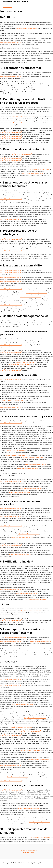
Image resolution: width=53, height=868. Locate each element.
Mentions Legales (28, 852)
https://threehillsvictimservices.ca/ (27, 28)
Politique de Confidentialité (28, 850)
